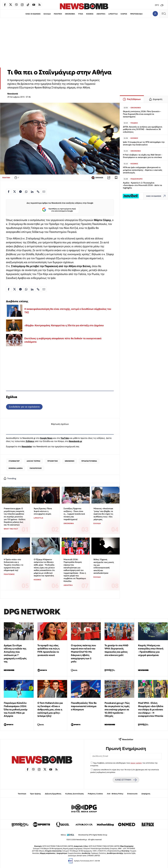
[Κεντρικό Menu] (164, 14)
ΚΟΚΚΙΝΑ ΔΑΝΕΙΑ (16, 468)
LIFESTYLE (113, 14)
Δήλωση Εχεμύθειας (53, 794)
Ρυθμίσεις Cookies (95, 794)
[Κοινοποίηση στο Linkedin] (32, 192)
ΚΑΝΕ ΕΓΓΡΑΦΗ (126, 780)
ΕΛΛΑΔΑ (47, 14)
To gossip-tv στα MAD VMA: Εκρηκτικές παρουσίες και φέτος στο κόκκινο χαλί (116, 650)
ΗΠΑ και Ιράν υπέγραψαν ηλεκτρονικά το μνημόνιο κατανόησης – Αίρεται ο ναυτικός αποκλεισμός (143, 170)
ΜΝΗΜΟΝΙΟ (70, 461)
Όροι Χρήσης (35, 794)
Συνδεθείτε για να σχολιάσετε (24, 407)
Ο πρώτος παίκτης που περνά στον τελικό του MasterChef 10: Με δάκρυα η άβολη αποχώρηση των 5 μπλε (83, 653)
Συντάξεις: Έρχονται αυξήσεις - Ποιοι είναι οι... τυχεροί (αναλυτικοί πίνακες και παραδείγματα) (74, 514)
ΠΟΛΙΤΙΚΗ (58, 14)
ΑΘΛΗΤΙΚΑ (101, 14)
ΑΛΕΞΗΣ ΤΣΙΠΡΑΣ (33, 461)
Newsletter (27, 447)
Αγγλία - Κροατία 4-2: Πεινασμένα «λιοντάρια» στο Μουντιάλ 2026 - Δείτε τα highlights (142, 185)
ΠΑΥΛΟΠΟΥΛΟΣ (36, 468)
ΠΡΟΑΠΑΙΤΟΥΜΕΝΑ (89, 461)
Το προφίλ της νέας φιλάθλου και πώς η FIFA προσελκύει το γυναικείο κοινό (49, 650)
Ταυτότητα (22, 794)
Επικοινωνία (132, 794)
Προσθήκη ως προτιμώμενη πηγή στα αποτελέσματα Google (59, 210)
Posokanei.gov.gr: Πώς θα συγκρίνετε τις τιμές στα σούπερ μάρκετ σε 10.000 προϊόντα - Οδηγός (117, 709)
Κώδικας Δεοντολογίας (75, 794)
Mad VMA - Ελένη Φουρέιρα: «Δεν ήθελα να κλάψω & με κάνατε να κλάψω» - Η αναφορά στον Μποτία (151, 709)
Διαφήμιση (146, 794)
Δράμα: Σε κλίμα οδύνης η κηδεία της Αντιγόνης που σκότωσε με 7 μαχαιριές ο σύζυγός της (15, 653)
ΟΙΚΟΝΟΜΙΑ (70, 14)
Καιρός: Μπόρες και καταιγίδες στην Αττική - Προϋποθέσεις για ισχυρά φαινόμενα (151, 650)
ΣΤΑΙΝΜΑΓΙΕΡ (14, 461)
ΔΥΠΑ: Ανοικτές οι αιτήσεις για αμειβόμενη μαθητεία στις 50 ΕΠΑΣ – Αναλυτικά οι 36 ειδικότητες (143, 129)
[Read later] (116, 178)
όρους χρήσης (136, 763)
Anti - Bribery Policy (115, 794)
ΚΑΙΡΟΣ (124, 14)
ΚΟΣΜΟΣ (90, 14)
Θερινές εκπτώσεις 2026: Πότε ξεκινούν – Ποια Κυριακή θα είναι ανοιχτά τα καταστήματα (142, 114)
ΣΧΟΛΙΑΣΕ (97, 178)
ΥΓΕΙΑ (81, 14)
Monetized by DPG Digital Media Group (93, 835)
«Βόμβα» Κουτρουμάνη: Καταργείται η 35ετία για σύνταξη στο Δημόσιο (64, 325)
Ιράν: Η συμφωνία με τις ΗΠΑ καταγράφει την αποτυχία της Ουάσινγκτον (144, 143)
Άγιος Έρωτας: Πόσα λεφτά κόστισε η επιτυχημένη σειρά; (43, 511)
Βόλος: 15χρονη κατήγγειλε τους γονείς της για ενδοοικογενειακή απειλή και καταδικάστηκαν (104, 566)
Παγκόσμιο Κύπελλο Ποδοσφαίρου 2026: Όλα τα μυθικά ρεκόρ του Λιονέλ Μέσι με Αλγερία (16, 709)
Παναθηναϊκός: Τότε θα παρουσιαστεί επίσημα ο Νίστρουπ (84, 706)
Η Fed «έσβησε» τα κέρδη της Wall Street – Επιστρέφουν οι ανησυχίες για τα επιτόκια (143, 156)
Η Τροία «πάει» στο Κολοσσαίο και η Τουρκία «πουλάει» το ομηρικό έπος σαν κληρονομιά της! (14, 565)
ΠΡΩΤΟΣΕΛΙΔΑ (136, 14)
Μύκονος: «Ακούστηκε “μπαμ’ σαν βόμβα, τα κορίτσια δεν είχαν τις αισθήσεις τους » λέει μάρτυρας (103, 514)
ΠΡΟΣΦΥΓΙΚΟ (53, 461)
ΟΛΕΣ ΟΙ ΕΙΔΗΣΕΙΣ (33, 14)
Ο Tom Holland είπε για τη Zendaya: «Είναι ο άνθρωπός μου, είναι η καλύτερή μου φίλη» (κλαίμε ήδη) (50, 709)
